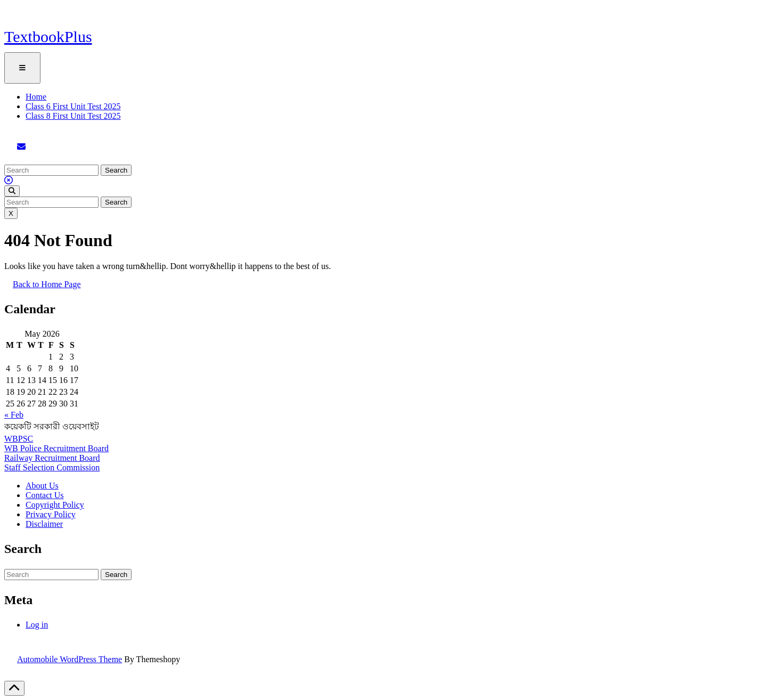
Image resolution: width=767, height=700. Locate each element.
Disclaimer (44, 524)
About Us (42, 486)
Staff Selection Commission (52, 467)
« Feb (14, 415)
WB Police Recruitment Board (56, 448)
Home (36, 97)
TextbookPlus (48, 36)
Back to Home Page (51, 288)
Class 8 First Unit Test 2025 (73, 116)
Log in (37, 625)
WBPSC (19, 439)
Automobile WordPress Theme (70, 659)
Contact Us (45, 495)
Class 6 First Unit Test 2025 (73, 106)
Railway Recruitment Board (52, 458)
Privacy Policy (51, 514)
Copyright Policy (55, 505)
